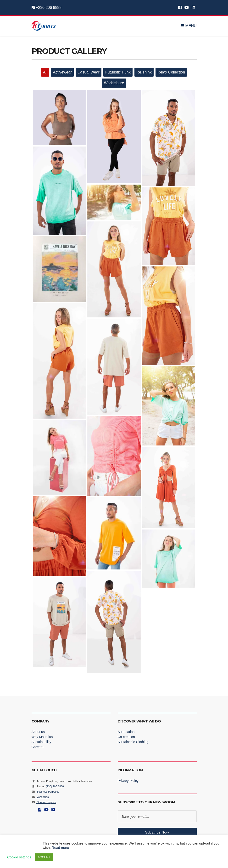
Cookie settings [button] (19, 857)
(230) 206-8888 (55, 786)
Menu (189, 26)
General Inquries (44, 802)
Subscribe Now (157, 832)
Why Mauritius (42, 737)
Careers (38, 747)
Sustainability (42, 742)
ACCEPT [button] (44, 857)
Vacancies (40, 797)
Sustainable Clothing (133, 742)
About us (38, 732)
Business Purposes (45, 792)
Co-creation (126, 737)
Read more (60, 848)
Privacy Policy (128, 781)
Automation (126, 732)
